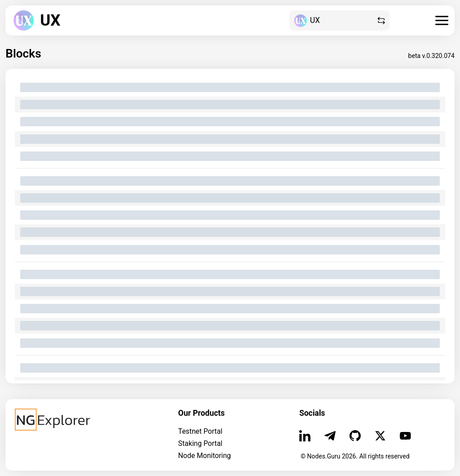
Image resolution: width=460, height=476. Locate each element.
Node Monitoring (205, 456)
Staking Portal (200, 443)
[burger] (442, 20)
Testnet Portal (200, 431)
